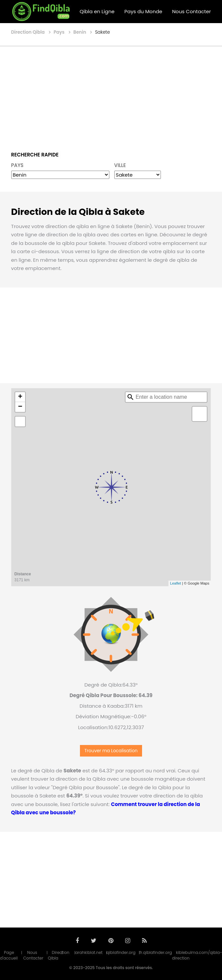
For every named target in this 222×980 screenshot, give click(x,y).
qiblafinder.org (121, 952)
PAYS (18, 165)
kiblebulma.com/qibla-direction (197, 955)
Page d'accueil (9, 955)
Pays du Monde (143, 11)
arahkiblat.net (89, 952)
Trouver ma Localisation (111, 751)
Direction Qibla (59, 955)
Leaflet (176, 583)
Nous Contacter (191, 11)
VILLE (120, 165)
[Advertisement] (111, 94)
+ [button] (20, 397)
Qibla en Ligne (97, 11)
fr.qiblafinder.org (156, 952)
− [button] (20, 407)
